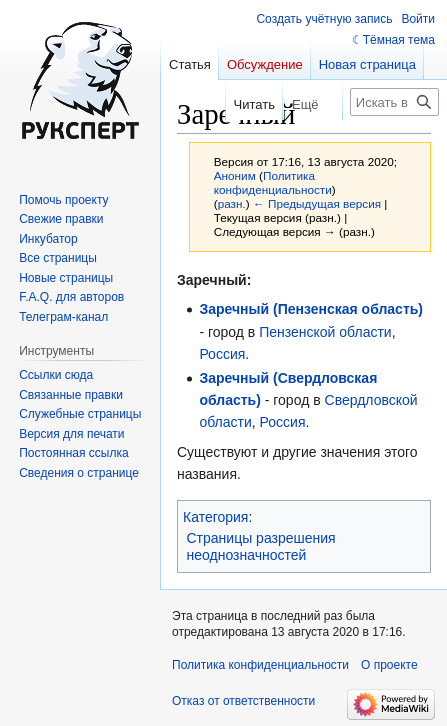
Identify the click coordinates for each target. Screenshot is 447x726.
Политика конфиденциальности (273, 182)
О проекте (389, 665)
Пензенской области (325, 332)
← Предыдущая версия (317, 203)
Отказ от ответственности (243, 701)
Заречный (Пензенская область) (311, 309)
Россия (222, 354)
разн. (232, 203)
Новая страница (367, 64)
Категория (215, 517)
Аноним (235, 175)
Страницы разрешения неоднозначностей (261, 547)
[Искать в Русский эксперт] (394, 102)
